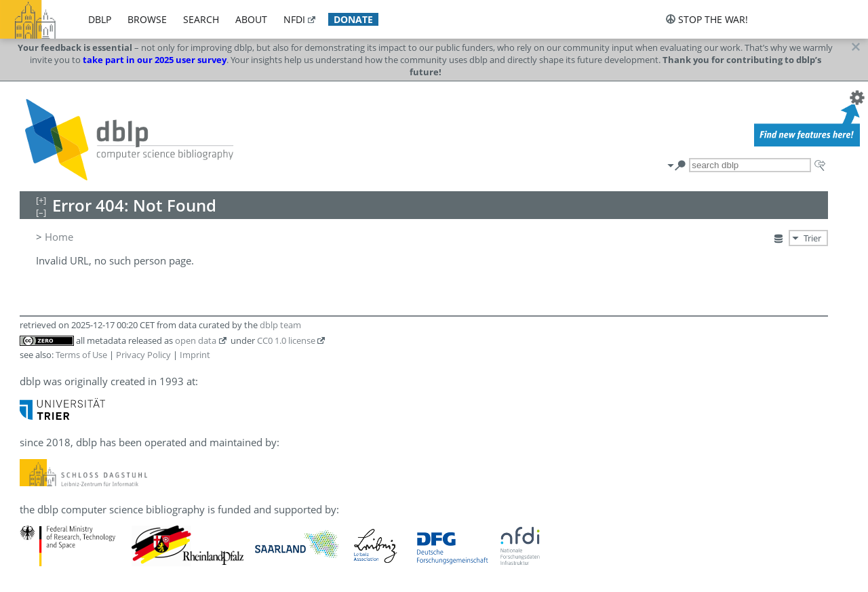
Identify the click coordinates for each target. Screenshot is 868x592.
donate (353, 19)
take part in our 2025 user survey (155, 60)
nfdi (294, 19)
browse (147, 19)
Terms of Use (81, 355)
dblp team (280, 325)
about (251, 19)
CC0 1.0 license (286, 340)
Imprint (195, 355)
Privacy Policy (143, 355)
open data (196, 340)
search (201, 19)
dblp (100, 19)
